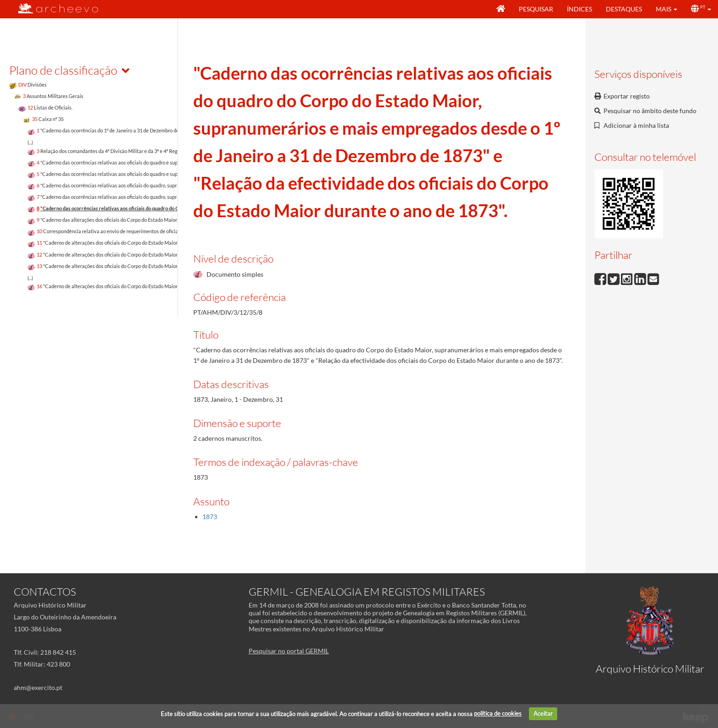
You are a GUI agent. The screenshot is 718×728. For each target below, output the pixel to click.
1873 (210, 517)
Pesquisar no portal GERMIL (289, 651)
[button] (666, 9)
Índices (579, 9)
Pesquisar (536, 9)
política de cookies (498, 713)
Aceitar (543, 713)
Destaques (624, 9)
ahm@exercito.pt (38, 687)
